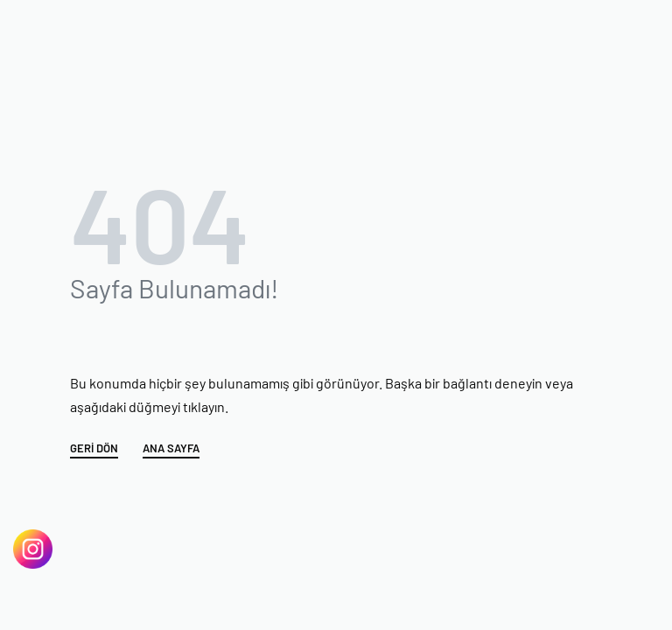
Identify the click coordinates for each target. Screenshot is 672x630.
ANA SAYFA (171, 449)
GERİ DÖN (94, 449)
